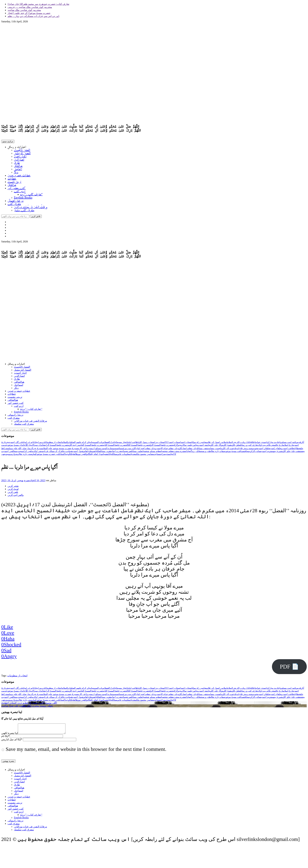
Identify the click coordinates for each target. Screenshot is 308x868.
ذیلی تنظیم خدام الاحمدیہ (167, 450)
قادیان (89, 453)
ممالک (114, 455)
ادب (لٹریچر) (238, 443)
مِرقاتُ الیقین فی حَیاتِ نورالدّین (31, 208)
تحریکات (271, 446)
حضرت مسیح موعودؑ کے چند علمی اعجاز (29, 13)
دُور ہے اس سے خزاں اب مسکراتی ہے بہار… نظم (33, 16)
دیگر (16, 173)
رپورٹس (125, 450)
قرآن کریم (58, 453)
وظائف (76, 455)
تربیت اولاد (263, 446)
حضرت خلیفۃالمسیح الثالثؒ (138, 446)
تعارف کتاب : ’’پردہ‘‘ (31, 195)
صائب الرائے (255, 453)
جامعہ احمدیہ (204, 446)
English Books (23, 198)
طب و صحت (206, 453)
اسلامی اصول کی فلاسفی (216, 443)
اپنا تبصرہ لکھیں (10, 736)
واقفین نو (83, 455)
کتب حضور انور (17, 189)
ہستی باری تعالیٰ (26, 455)
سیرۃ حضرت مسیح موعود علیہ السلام (60, 450)
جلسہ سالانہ (187, 446)
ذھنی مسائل (203, 450)
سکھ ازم (96, 450)
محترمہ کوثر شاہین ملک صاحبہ (24, 10)
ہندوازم (15, 455)
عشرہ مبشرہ (180, 453)
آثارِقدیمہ (300, 443)
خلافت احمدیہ (288, 450)
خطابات (12, 179)
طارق (17, 164)
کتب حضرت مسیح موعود (48, 455)
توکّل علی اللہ (216, 446)
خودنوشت (254, 450)
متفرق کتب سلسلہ (24, 211)
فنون (93, 453)
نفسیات (105, 455)
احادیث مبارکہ (274, 443)
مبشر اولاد (38, 453)
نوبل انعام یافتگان (95, 455)
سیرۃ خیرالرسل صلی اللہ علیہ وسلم (25, 450)
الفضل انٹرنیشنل (22, 154)
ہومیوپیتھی (6, 455)
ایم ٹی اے (29, 443)
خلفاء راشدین (276, 450)
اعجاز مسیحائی (121, 443)
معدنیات (133, 455)
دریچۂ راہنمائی (15, 202)
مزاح (163, 455)
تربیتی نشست (14, 183)
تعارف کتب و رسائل (249, 446)
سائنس (119, 450)
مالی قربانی (48, 453)
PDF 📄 (289, 668)
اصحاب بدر (160, 443)
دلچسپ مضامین (215, 450)
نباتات (110, 455)
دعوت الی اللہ (228, 450)
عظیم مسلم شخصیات (151, 453)
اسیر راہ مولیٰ (198, 443)
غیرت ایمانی (116, 453)
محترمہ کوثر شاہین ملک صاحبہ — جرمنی (30, 7)
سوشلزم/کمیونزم (108, 450)
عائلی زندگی (195, 453)
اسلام (230, 443)
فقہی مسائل (106, 453)
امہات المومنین (98, 443)
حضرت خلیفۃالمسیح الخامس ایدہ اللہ (86, 446)
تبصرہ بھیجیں (24, 482)
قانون (85, 453)
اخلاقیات (252, 443)
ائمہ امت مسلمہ (288, 443)
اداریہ (246, 443)
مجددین (20, 453)
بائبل (23, 443)
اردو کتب (20, 192)
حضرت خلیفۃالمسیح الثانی (115, 446)
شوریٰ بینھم (277, 453)
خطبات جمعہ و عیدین (19, 176)
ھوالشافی (18, 167)
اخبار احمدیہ (20, 157)
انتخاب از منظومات (54, 443)
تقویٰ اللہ (227, 446)
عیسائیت (124, 453)
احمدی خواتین (261, 443)
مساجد (157, 455)
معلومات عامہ (124, 455)
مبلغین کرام (28, 453)
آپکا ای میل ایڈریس (12, 743)
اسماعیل (18, 170)
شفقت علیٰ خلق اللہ (292, 453)
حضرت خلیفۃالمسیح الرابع (56, 446)
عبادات (188, 453)
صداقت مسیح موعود (235, 453)
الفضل (107, 443)
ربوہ (130, 450)
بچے (7, 443)
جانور (195, 446)
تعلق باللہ (236, 446)
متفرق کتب (14, 205)
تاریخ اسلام (288, 446)
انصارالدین (19, 160)
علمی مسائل (137, 453)
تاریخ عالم (279, 446)
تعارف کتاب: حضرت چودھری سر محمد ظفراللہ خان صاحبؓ (38, 4)
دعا (236, 450)
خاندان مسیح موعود (16, 446)
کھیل (35, 455)
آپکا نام (5, 739)
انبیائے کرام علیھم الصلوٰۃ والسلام (77, 443)
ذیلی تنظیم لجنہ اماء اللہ (144, 450)
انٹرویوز (42, 443)
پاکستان (63, 455)
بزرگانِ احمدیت (15, 443)
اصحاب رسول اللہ (147, 443)
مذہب (167, 455)
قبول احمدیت (77, 453)
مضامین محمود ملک (145, 455)
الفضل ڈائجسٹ (22, 151)
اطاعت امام (133, 443)
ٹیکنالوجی (70, 455)
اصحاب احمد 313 (173, 443)
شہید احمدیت (266, 453)
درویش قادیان (244, 450)
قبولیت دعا (67, 453)
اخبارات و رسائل (17, 148)
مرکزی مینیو (8, 142)
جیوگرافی (177, 446)
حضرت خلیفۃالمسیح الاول (161, 446)
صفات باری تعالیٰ (218, 453)
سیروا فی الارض (84, 450)
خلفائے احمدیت (264, 450)
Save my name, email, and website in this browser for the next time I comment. (86, 752)
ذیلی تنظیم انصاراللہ (188, 450)
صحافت (247, 453)
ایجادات (36, 443)
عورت (129, 453)
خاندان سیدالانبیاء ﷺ (35, 446)
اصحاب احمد (187, 443)
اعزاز (112, 443)
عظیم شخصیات (167, 453)
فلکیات (98, 453)
